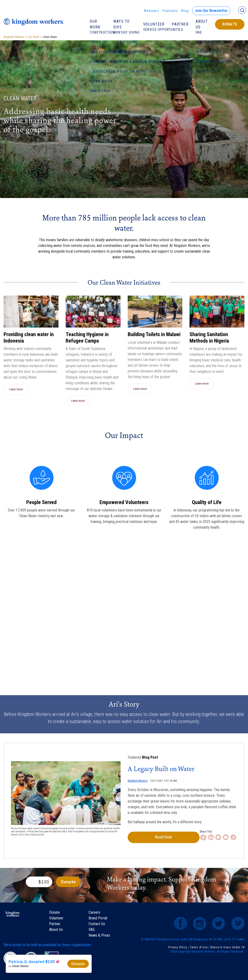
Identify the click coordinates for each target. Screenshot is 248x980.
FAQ (92, 932)
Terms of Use (199, 949)
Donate (230, 24)
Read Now (153, 838)
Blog (185, 11)
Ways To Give (121, 24)
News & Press (99, 937)
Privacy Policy (178, 949)
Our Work (95, 24)
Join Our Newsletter (211, 11)
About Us (202, 24)
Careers (94, 915)
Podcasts (170, 11)
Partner (180, 24)
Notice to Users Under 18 (227, 949)
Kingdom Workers (14, 37)
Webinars (151, 11)
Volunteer (154, 24)
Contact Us (97, 926)
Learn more (16, 389)
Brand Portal (98, 920)
